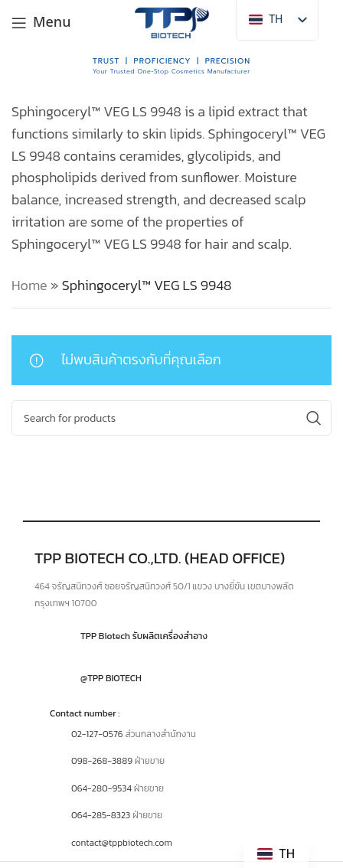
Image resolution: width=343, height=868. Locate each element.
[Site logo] (171, 21)
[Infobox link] (171, 636)
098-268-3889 (102, 761)
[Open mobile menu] (41, 23)
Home (29, 285)
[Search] (171, 418)
